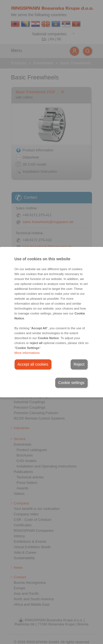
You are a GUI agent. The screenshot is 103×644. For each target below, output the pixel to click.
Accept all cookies (33, 364)
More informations (27, 353)
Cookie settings (71, 383)
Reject (79, 364)
